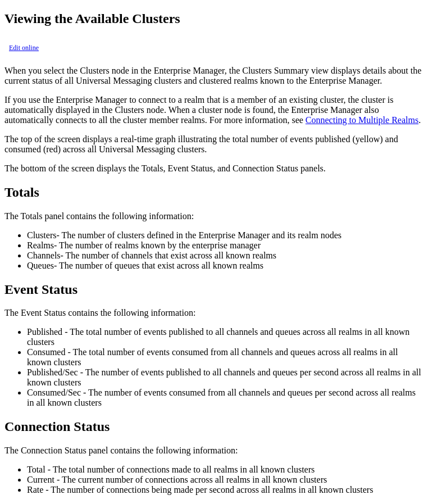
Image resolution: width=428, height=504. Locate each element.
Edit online (24, 48)
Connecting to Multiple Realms (362, 120)
